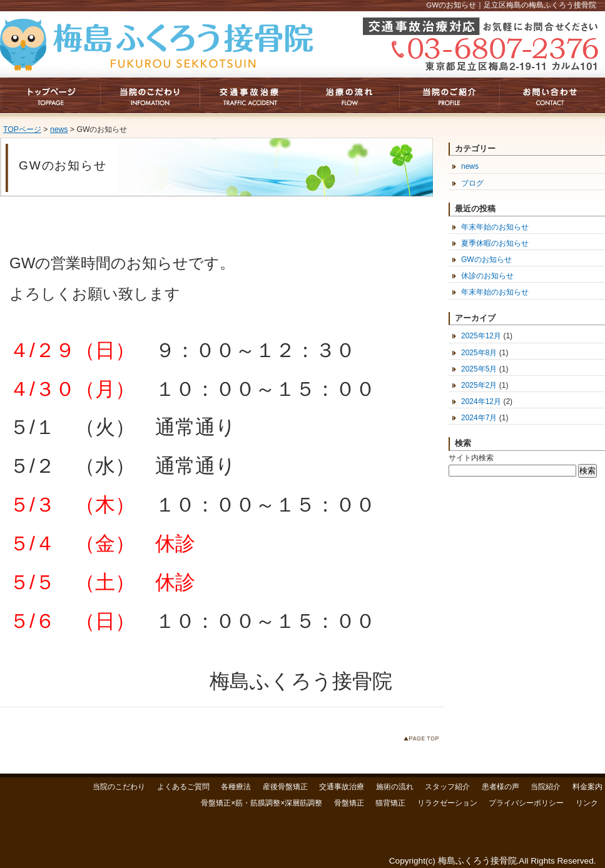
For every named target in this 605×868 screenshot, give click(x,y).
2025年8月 (479, 353)
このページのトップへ (424, 741)
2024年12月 (481, 401)
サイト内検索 (471, 458)
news (59, 129)
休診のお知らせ (487, 276)
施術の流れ (395, 787)
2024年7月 (479, 418)
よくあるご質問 (183, 787)
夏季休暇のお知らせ (495, 243)
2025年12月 (481, 336)
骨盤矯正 (349, 803)
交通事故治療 (342, 787)
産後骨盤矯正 (285, 787)
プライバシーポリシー (526, 803)
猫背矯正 (390, 803)
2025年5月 (479, 369)
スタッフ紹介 (447, 787)
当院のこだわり (119, 787)
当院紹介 (546, 787)
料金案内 (587, 787)
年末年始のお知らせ (495, 227)
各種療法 (236, 787)
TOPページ (22, 129)
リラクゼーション (447, 803)
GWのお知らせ (486, 260)
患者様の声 (501, 787)
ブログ (472, 183)
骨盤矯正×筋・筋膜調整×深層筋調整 (262, 803)
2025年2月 (479, 385)
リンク (587, 803)
